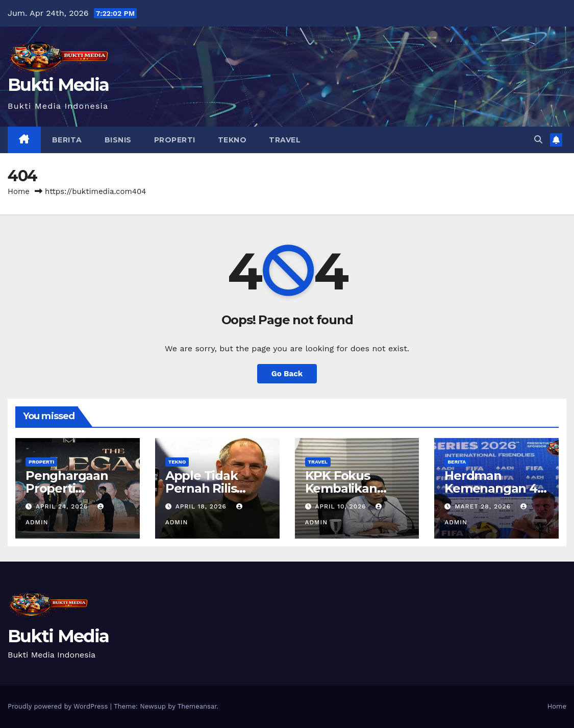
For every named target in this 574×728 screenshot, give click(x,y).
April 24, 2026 (63, 506)
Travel (285, 140)
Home (19, 191)
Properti (175, 140)
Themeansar (197, 706)
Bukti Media (58, 85)
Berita (67, 140)
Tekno (232, 140)
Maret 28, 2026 (484, 506)
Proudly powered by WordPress (59, 706)
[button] (538, 140)
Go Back (287, 374)
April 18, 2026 (202, 506)
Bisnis (118, 140)
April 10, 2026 (342, 506)
